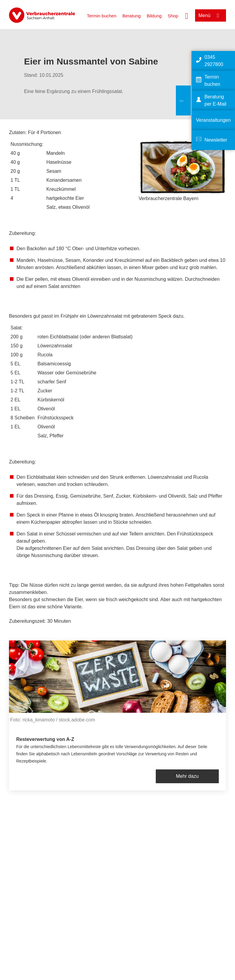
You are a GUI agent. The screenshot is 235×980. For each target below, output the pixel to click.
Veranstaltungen (213, 120)
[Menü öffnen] (211, 15)
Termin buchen (101, 16)
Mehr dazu (187, 776)
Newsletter (216, 140)
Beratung (132, 16)
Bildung (154, 16)
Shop (173, 16)
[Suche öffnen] (187, 15)
